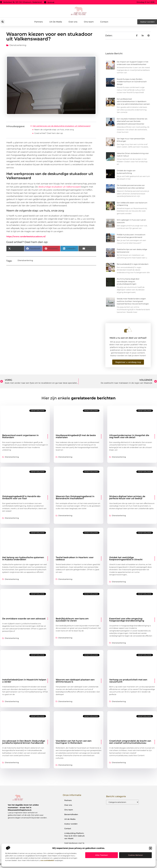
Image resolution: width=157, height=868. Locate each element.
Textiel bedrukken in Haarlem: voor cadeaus (75, 558)
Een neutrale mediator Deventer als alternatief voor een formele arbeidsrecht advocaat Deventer (132, 121)
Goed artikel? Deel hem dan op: (49, 133)
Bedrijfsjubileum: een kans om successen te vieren (72, 620)
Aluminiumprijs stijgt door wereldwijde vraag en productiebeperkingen (128, 281)
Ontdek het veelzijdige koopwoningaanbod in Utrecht (126, 558)
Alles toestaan (102, 855)
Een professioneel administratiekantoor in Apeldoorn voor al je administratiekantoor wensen (133, 101)
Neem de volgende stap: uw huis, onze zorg (54, 130)
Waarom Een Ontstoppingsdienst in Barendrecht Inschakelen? (75, 497)
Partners (39, 22)
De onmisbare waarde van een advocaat (24, 619)
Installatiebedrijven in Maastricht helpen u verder (24, 681)
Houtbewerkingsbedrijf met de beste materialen (76, 436)
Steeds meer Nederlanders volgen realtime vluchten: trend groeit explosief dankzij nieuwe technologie (133, 301)
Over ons (73, 22)
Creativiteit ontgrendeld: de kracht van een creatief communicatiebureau (130, 742)
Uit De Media (56, 22)
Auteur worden (71, 824)
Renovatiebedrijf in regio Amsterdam (133, 264)
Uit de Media (70, 819)
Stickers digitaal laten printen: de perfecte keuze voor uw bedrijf (127, 497)
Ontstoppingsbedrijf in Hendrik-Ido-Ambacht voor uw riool (22, 497)
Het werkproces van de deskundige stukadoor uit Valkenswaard (61, 126)
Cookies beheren (136, 855)
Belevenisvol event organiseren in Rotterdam (20, 436)
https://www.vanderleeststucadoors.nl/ (26, 236)
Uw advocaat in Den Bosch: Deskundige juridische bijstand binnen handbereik (24, 742)
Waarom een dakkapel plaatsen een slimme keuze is (75, 681)
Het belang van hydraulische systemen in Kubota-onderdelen (23, 558)
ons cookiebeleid (47, 860)
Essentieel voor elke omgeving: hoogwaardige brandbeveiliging (127, 620)
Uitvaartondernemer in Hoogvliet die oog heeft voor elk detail (129, 436)
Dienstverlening (18, 45)
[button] (150, 848)
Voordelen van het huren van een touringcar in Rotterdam (74, 742)
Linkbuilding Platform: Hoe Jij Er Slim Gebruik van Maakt (74, 836)
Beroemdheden (71, 814)
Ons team (89, 22)
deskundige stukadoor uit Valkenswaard (60, 187)
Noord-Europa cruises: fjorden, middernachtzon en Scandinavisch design (132, 82)
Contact (104, 22)
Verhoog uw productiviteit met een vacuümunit (128, 681)
